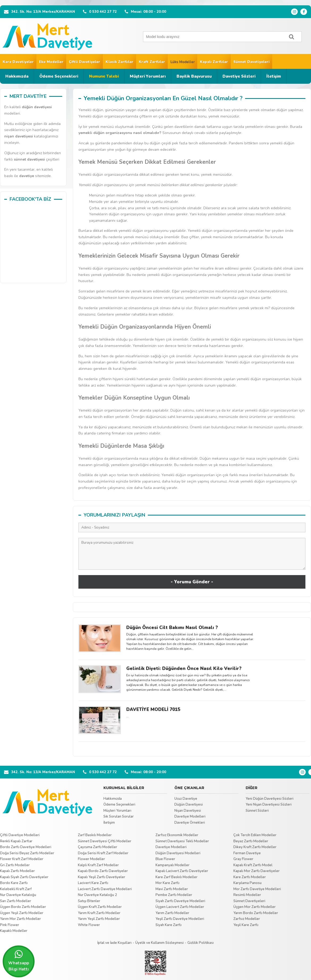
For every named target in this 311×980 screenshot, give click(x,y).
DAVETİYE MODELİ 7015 (153, 709)
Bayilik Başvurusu (194, 76)
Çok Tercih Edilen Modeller (255, 835)
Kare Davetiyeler (18, 62)
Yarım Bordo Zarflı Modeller (256, 913)
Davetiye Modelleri (190, 816)
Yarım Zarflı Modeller (172, 913)
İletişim (274, 76)
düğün (99, 133)
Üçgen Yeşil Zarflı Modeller (22, 913)
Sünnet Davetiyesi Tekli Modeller (182, 841)
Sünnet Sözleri (257, 811)
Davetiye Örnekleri (190, 823)
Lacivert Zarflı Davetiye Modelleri (105, 889)
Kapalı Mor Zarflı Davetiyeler (257, 871)
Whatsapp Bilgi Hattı (19, 961)
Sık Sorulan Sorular (119, 816)
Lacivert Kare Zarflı (93, 883)
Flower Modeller (91, 859)
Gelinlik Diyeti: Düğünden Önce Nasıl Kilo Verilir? (184, 669)
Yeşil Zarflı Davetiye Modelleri (180, 919)
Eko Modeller (51, 62)
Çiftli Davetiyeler (85, 62)
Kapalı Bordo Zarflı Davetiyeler (103, 871)
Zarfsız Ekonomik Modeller (177, 835)
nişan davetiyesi (19, 136)
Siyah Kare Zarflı (169, 925)
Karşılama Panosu (247, 883)
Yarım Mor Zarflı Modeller (20, 919)
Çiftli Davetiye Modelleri (20, 835)
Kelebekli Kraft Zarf (16, 889)
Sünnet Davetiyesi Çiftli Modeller (105, 841)
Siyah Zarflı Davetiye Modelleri (180, 901)
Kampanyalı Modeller (173, 865)
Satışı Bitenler (89, 901)
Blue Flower (165, 859)
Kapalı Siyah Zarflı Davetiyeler (24, 877)
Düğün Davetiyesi (189, 805)
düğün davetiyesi (37, 107)
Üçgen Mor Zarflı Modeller (255, 907)
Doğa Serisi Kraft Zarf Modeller (103, 853)
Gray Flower (243, 859)
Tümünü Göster (192, 748)
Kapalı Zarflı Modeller (17, 871)
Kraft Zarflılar (152, 62)
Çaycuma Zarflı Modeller (98, 847)
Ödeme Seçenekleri (59, 76)
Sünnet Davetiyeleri (251, 62)
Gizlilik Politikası (201, 943)
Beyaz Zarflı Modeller (251, 841)
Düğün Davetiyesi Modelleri (178, 853)
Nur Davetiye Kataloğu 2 (97, 895)
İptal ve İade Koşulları (114, 943)
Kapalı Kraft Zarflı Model (253, 865)
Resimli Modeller (247, 895)
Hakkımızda (17, 76)
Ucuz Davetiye (186, 799)
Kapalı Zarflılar (214, 62)
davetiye (27, 176)
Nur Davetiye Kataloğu (18, 895)
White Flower (89, 925)
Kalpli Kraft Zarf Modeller (98, 865)
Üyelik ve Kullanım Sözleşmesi (159, 943)
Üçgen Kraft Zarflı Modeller (100, 907)
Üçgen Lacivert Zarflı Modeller (180, 907)
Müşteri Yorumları (148, 76)
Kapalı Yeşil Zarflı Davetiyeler (102, 877)
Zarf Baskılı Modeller (95, 835)
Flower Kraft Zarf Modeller (22, 859)
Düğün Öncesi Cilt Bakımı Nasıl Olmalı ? (172, 628)
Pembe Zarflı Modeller (174, 895)
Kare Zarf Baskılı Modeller (176, 877)
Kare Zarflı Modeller (250, 877)
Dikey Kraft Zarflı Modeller (255, 847)
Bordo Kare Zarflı (14, 883)
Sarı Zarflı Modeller (16, 901)
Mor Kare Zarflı (167, 883)
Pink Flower (10, 925)
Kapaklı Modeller (14, 931)
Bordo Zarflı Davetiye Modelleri (26, 847)
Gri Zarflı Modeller (15, 865)
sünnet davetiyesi (29, 159)
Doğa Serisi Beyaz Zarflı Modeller (27, 853)
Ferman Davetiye (247, 853)
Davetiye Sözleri (239, 76)
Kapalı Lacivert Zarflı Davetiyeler (182, 871)
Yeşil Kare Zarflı (246, 925)
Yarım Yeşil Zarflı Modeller (99, 919)
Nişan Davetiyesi (188, 811)
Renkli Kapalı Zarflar (16, 841)
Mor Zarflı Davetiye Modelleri (257, 889)
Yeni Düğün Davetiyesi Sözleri (270, 799)
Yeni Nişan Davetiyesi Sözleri (269, 805)
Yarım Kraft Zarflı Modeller (99, 913)
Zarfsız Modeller (247, 919)
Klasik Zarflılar (119, 62)
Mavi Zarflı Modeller (172, 889)
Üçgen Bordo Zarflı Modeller (23, 907)
